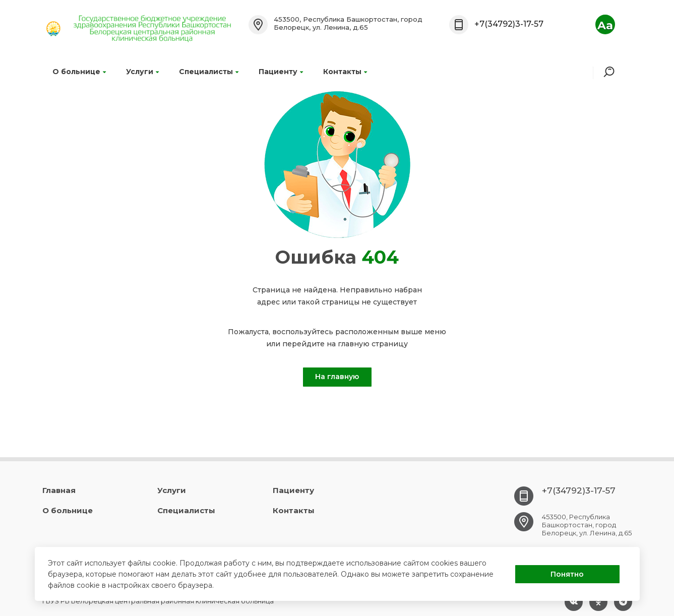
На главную (337, 377)
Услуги (142, 72)
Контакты (345, 72)
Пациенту (281, 72)
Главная (59, 490)
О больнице (79, 72)
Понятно (567, 574)
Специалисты (209, 72)
